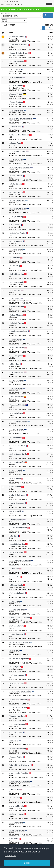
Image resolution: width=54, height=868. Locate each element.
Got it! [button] (27, 863)
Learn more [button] (11, 856)
